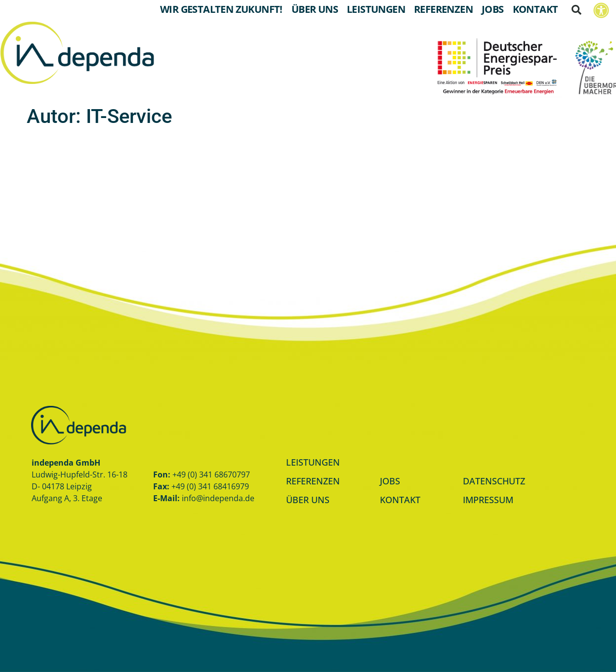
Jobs (493, 9)
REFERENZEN (313, 481)
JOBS (390, 481)
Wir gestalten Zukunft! (221, 9)
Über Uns (315, 9)
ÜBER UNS (308, 500)
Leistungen (376, 9)
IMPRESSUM (488, 500)
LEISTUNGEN (313, 462)
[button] (576, 10)
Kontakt (535, 9)
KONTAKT (400, 500)
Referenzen (443, 9)
